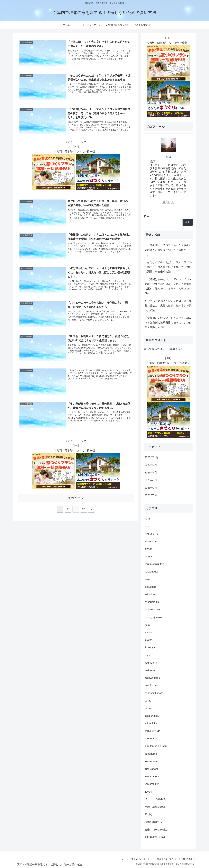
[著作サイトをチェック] (164, 202)
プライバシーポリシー (142, 859)
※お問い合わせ (186, 859)
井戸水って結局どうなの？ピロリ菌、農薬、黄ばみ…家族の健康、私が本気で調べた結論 (168, 306)
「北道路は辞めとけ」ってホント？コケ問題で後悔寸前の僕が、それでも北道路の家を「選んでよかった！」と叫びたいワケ (168, 286)
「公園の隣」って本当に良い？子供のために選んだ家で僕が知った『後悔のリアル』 (168, 250)
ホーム (125, 859)
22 (84, 509)
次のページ (76, 498)
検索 (147, 216)
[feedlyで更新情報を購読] (168, 202)
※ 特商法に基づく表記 (165, 859)
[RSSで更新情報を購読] (173, 202)
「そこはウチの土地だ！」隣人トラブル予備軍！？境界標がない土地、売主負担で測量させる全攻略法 (168, 267)
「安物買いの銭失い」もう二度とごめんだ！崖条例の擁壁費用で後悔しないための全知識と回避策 (168, 323)
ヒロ (168, 157)
